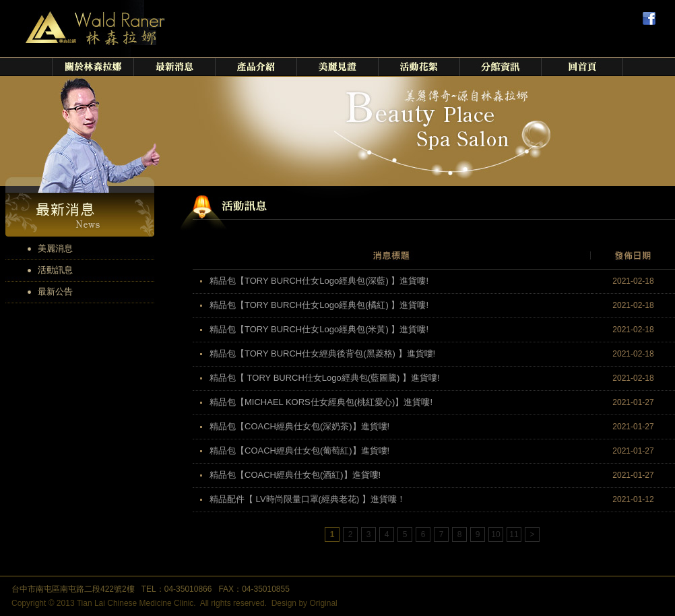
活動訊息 (55, 270)
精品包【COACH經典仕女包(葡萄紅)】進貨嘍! (299, 451)
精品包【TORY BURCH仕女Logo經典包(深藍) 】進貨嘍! (319, 281)
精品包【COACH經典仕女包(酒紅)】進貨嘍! (295, 475)
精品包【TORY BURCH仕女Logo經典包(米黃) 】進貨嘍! (319, 329)
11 (514, 534)
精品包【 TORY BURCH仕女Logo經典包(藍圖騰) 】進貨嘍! (325, 378)
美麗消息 (55, 248)
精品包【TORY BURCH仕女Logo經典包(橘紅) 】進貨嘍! (319, 305)
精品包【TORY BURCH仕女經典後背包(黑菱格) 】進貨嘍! (322, 353)
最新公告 (55, 291)
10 (495, 534)
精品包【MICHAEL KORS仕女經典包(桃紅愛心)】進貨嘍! (321, 402)
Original (323, 603)
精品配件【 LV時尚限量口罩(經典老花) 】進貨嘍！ (308, 499)
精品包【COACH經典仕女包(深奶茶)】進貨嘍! (299, 426)
